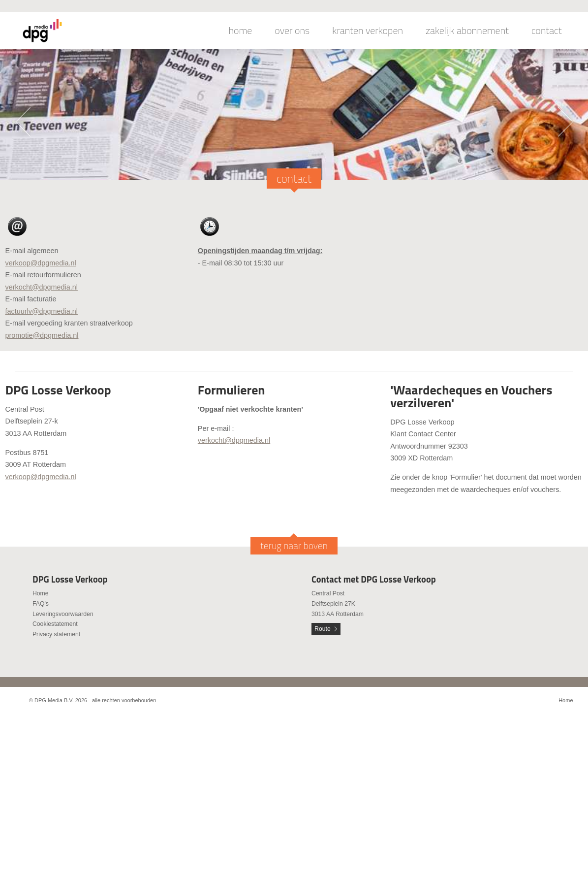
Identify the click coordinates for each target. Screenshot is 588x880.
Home (41, 593)
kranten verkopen (368, 31)
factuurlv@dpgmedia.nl (42, 311)
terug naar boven (294, 546)
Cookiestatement (55, 624)
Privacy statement (56, 634)
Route (323, 629)
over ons (292, 31)
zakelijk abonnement (467, 31)
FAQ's (41, 604)
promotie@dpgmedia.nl (42, 335)
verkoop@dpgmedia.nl (41, 263)
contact (547, 31)
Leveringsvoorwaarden (63, 614)
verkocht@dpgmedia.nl (42, 287)
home (241, 31)
